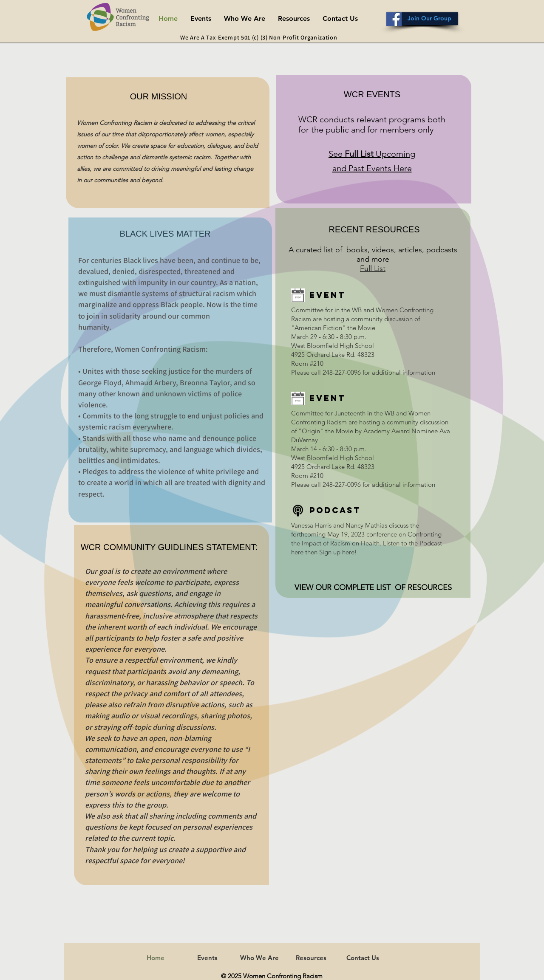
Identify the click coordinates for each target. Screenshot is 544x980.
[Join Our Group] (422, 19)
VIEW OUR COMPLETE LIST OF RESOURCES (373, 587)
